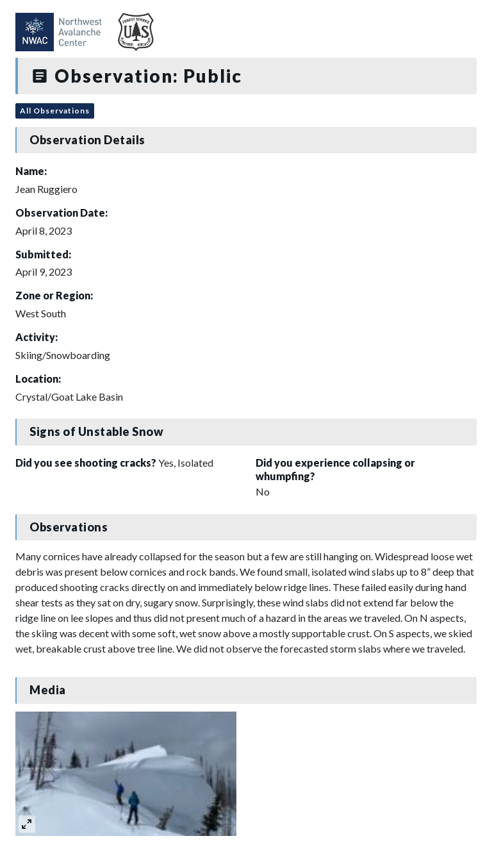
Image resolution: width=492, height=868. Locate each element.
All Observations (55, 111)
